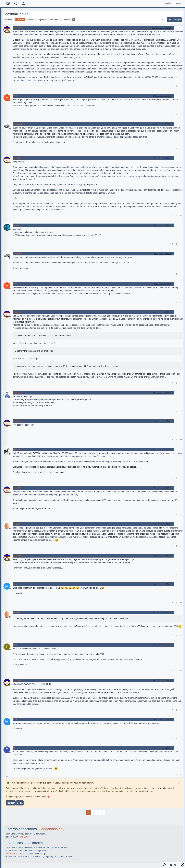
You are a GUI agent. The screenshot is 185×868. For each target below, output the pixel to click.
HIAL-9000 (24, 837)
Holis (15, 96)
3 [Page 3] (98, 813)
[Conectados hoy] (52, 829)
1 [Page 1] (88, 813)
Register (11, 803)
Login (20, 803)
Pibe (14, 748)
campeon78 (17, 124)
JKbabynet (17, 393)
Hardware (20, 20)
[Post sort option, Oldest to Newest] (162, 20)
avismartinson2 (12, 854)
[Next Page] (103, 813)
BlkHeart (16, 450)
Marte (15, 584)
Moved (9, 20)
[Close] (179, 783)
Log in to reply (174, 20)
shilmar (16, 225)
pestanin (16, 524)
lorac (15, 645)
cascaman (17, 28)
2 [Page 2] (93, 813)
